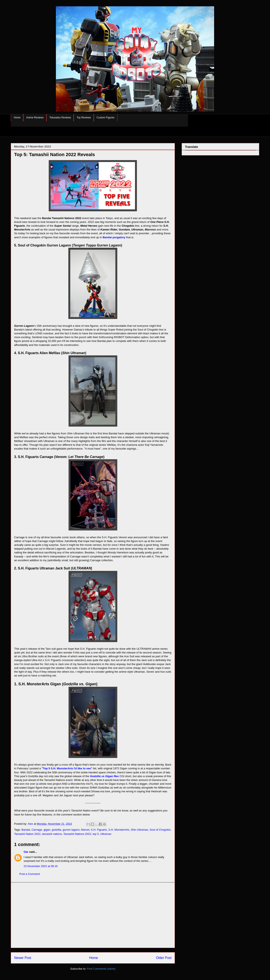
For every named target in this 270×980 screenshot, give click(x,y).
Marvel (85, 830)
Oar (26, 852)
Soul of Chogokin (160, 830)
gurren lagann (71, 830)
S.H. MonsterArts (119, 830)
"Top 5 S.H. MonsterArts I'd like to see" (67, 768)
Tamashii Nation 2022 (27, 834)
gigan (47, 830)
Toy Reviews (84, 118)
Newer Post (23, 958)
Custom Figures (106, 118)
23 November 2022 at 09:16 (41, 866)
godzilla (57, 830)
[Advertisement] (93, 915)
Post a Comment (30, 874)
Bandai (26, 830)
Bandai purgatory (114, 237)
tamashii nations (52, 834)
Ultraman (106, 834)
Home (17, 118)
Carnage (37, 830)
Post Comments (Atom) (101, 969)
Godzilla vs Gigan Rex (104, 776)
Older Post (164, 958)
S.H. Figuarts (99, 830)
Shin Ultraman (139, 830)
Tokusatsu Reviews (60, 118)
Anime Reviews (35, 118)
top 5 (96, 834)
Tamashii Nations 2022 (77, 834)
